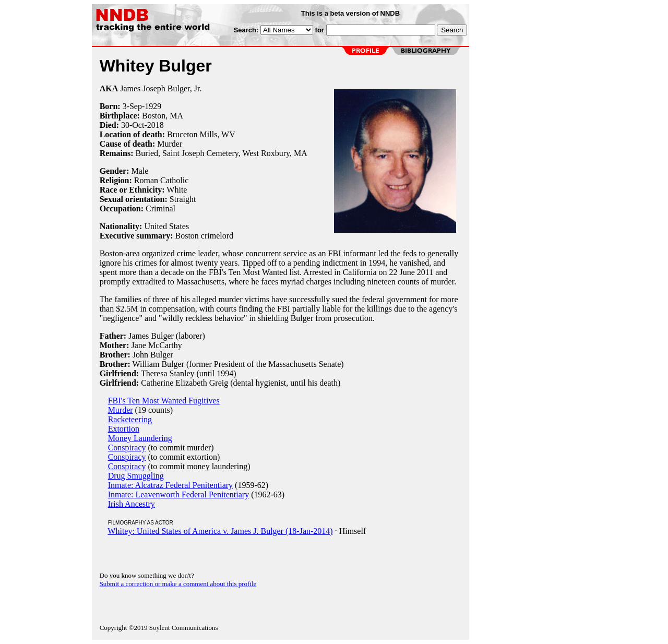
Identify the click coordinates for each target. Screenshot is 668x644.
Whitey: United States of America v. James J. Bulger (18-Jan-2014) (220, 531)
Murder (170, 144)
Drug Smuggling (136, 476)
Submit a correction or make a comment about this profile (178, 584)
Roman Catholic (161, 180)
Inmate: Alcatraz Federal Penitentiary (170, 485)
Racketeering (130, 419)
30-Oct (133, 125)
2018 (156, 125)
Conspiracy (127, 448)
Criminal (160, 208)
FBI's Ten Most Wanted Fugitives (164, 401)
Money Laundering (140, 438)
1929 (153, 106)
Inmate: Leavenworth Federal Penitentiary (179, 494)
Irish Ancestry (132, 504)
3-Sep (132, 106)
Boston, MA (163, 116)
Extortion (124, 429)
